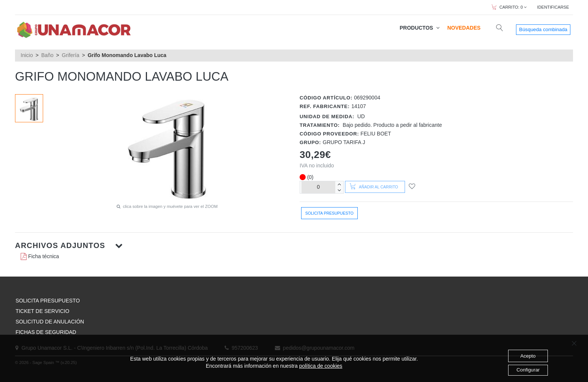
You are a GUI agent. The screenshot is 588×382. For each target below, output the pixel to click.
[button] (294, 245)
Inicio (27, 55)
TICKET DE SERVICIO (42, 311)
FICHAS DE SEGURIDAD (46, 332)
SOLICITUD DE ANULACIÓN (50, 322)
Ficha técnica (40, 256)
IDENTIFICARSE (553, 7)
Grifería (71, 55)
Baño (47, 55)
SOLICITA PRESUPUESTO (47, 301)
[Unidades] (318, 187)
